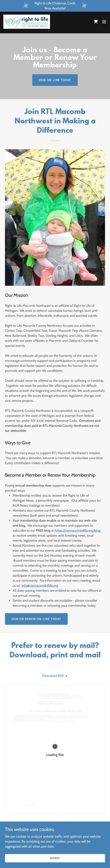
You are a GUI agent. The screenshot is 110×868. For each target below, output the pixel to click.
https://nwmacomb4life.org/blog (78, 530)
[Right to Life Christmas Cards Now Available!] (55, 6)
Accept (55, 858)
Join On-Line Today (55, 80)
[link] (27, 22)
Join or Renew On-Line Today (36, 619)
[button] (104, 22)
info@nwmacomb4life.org (40, 586)
